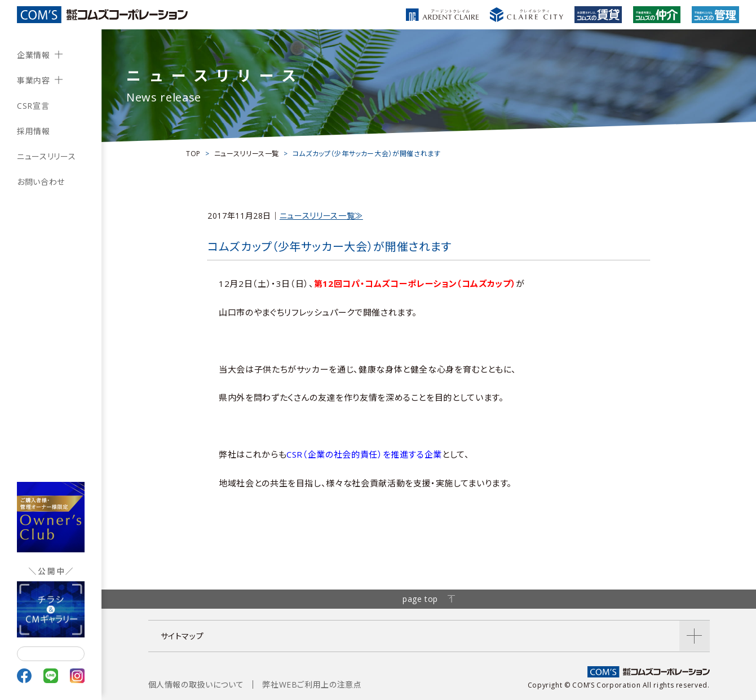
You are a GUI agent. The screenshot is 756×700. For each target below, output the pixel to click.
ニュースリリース (46, 156)
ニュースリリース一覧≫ (321, 216)
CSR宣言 (33, 106)
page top (429, 599)
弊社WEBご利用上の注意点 (312, 685)
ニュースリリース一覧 (247, 154)
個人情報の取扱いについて (196, 685)
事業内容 (34, 80)
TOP (193, 154)
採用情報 (34, 131)
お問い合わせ (41, 182)
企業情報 (34, 55)
